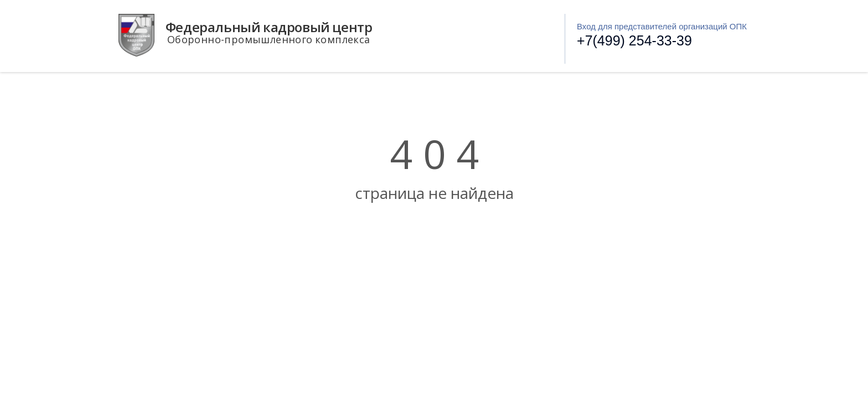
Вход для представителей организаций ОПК (662, 26)
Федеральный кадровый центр (269, 27)
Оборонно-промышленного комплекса (269, 39)
